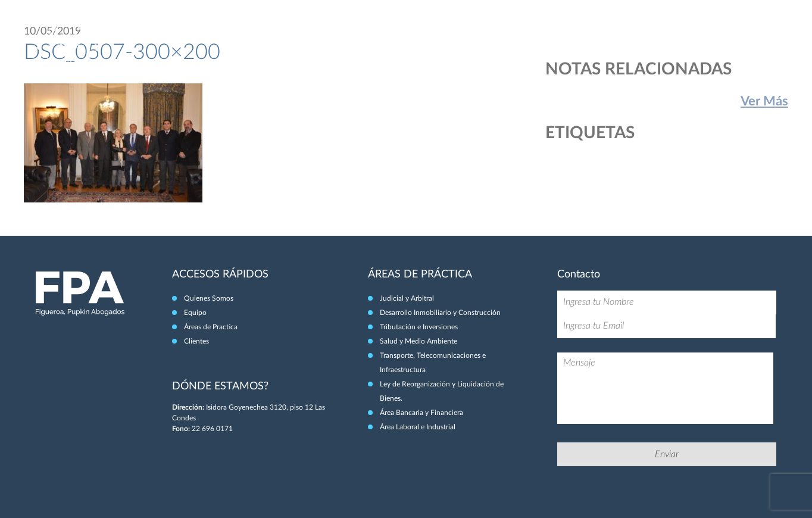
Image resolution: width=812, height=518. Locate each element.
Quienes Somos (209, 298)
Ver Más (764, 101)
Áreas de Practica (211, 327)
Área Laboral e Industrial (418, 427)
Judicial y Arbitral (407, 298)
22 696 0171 (212, 429)
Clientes (732, 35)
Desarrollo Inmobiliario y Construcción (440, 313)
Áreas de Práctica (667, 35)
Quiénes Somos (546, 35)
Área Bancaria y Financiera (421, 413)
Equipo (604, 35)
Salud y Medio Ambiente (419, 341)
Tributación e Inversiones (419, 327)
